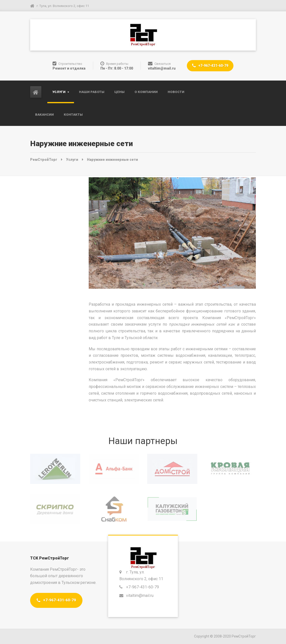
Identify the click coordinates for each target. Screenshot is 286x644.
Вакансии (44, 115)
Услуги (59, 92)
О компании (146, 92)
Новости (176, 92)
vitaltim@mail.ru (140, 596)
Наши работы (92, 92)
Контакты (73, 115)
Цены (119, 92)
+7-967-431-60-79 (210, 66)
